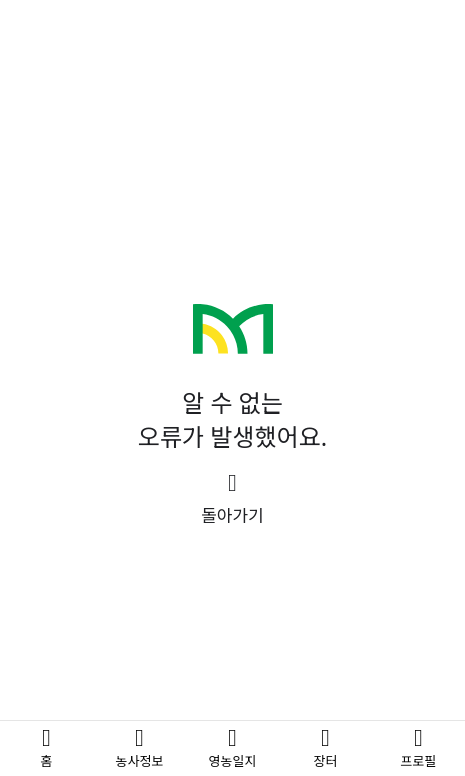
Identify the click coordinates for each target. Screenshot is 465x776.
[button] (232, 500)
